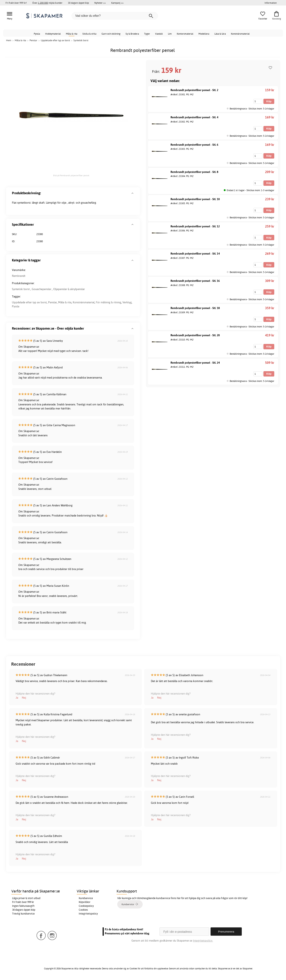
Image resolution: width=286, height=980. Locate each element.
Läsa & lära (220, 34)
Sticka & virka (89, 34)
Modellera (204, 34)
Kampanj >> (117, 3)
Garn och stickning (111, 34)
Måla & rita (72, 34)
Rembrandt (19, 276)
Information (271, 3)
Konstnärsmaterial (240, 34)
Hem (9, 40)
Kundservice (86, 898)
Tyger (147, 34)
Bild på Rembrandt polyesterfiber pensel (71, 175)
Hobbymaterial (53, 34)
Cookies (83, 910)
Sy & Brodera (132, 34)
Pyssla (37, 34)
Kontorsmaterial (185, 34)
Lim (170, 34)
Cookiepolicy (86, 906)
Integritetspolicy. (203, 941)
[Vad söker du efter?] (115, 16)
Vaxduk (159, 34)
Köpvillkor (85, 902)
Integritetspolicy (88, 914)
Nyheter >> (100, 3)
